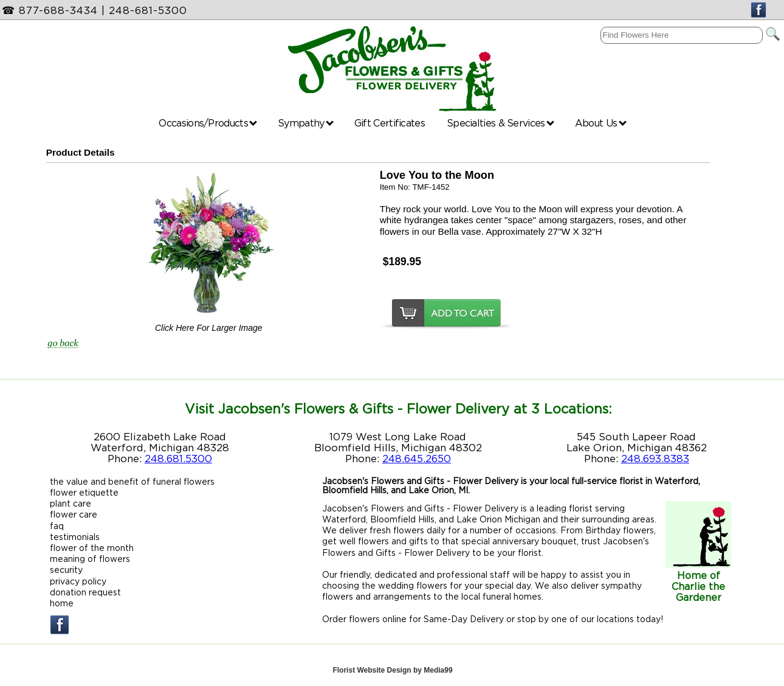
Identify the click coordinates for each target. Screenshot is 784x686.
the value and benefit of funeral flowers (132, 481)
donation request (85, 592)
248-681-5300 (148, 10)
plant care (70, 503)
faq (57, 526)
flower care (74, 514)
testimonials (75, 537)
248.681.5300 (178, 459)
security (66, 570)
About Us (601, 123)
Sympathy (306, 123)
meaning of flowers (90, 559)
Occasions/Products (208, 123)
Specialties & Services (500, 123)
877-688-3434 (58, 10)
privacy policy (78, 581)
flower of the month (92, 548)
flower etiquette (84, 492)
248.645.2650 (417, 459)
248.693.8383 (655, 459)
